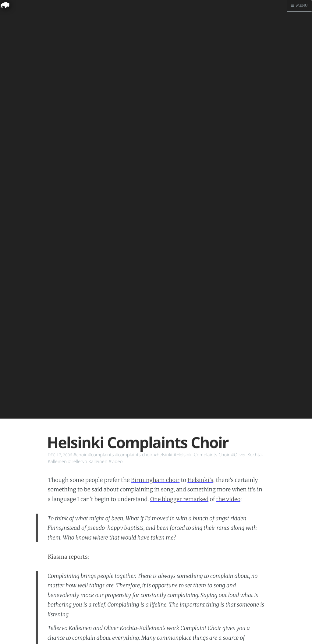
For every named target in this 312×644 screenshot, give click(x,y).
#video (116, 462)
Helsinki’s (200, 480)
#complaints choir (134, 455)
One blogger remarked (179, 499)
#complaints (101, 455)
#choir (80, 455)
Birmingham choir (155, 480)
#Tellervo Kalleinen (88, 462)
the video (228, 499)
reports (78, 557)
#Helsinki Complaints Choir (201, 455)
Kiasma (58, 557)
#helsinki (163, 455)
